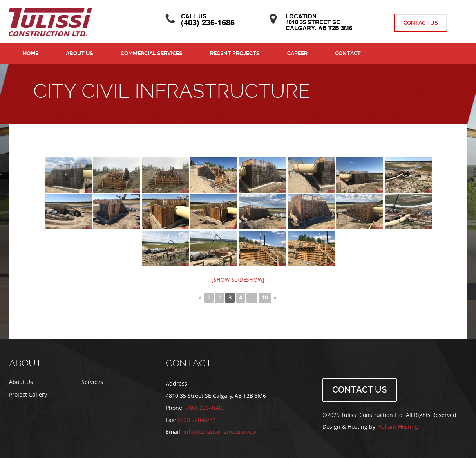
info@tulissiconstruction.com (222, 432)
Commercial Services (152, 53)
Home (31, 53)
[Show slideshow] (238, 280)
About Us (80, 53)
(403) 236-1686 (208, 23)
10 (265, 298)
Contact (348, 53)
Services (92, 382)
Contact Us (421, 23)
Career (297, 53)
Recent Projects (235, 53)
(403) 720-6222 (196, 420)
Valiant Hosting (398, 427)
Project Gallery (28, 395)
